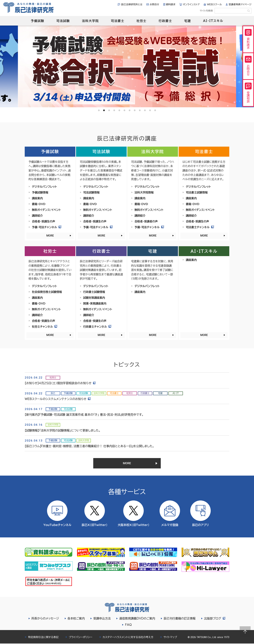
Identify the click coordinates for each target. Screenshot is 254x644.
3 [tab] (109, 110)
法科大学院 (90, 21)
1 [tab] (99, 110)
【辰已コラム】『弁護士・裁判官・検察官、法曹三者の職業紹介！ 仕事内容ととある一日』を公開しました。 (89, 446)
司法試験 (63, 21)
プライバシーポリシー (80, 638)
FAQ (128, 625)
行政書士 (165, 21)
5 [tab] (119, 110)
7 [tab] (130, 110)
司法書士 (118, 21)
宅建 (188, 21)
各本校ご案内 (76, 619)
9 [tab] (140, 110)
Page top (245, 632)
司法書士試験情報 (197, 192)
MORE (50, 236)
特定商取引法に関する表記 (43, 638)
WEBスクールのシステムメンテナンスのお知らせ (58, 399)
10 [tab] (145, 110)
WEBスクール (214, 4)
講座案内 (37, 198)
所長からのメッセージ (45, 619)
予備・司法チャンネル (47, 227)
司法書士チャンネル (200, 227)
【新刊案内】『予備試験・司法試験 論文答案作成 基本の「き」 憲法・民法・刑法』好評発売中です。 (84, 415)
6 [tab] (124, 110)
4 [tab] (114, 110)
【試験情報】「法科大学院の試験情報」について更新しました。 (63, 430)
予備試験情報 (40, 192)
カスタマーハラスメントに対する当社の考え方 (128, 638)
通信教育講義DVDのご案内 (137, 619)
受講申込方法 (102, 619)
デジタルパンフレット (44, 187)
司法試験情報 (91, 192)
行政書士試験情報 (94, 292)
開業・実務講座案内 (95, 303)
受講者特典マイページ (240, 4)
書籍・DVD (39, 204)
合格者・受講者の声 (146, 221)
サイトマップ (170, 638)
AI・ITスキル (213, 21)
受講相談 (248, 93)
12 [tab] (155, 110)
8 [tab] (135, 110)
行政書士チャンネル (97, 327)
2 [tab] (104, 110)
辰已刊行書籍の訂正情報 (179, 619)
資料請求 (171, 4)
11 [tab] (150, 110)
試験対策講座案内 (94, 298)
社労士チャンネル (45, 327)
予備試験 (37, 21)
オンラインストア (191, 4)
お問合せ (154, 4)
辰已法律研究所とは (132, 4)
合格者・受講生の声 (43, 221)
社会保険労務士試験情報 (47, 292)
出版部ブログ (215, 619)
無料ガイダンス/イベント (46, 210)
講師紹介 (37, 216)
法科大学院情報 (144, 192)
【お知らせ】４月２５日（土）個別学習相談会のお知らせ (60, 383)
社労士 (141, 21)
